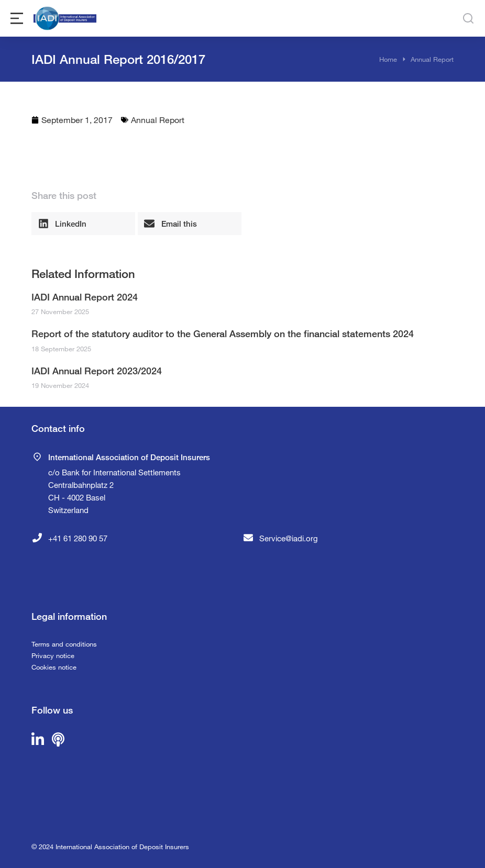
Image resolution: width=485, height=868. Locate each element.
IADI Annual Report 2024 (85, 297)
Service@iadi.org (289, 538)
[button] (83, 224)
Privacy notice (53, 655)
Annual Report (158, 120)
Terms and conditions (64, 644)
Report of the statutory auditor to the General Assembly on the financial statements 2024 (223, 333)
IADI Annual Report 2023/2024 (97, 371)
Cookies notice (54, 667)
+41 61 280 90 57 (78, 538)
